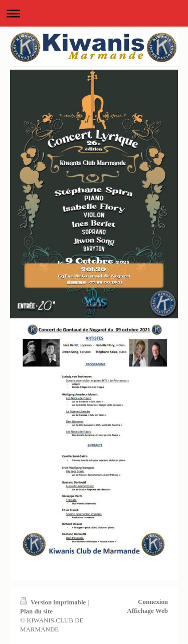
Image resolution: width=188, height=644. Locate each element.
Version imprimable (54, 602)
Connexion (153, 602)
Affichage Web (147, 611)
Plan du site (36, 611)
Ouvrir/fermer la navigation (94, 13)
